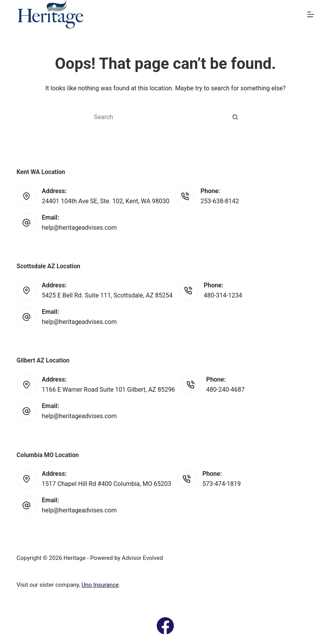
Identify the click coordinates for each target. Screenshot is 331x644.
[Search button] (235, 117)
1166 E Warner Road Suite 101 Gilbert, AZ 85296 (109, 390)
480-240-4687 (225, 390)
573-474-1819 (222, 484)
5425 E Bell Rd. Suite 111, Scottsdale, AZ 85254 (107, 295)
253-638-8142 (220, 201)
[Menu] (311, 14)
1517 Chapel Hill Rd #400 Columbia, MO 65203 (107, 484)
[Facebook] (165, 626)
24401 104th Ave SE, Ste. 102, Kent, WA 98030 (106, 201)
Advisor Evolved (142, 558)
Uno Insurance (100, 585)
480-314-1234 (223, 295)
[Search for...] (158, 117)
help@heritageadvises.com (80, 228)
